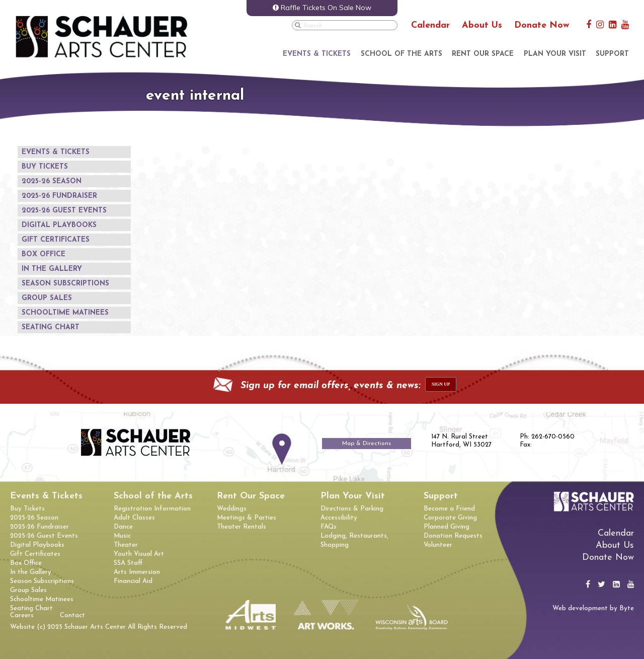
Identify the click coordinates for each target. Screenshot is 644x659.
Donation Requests (453, 536)
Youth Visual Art (139, 554)
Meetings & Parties (247, 518)
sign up (441, 384)
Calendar (430, 25)
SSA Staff (128, 563)
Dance (123, 527)
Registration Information (152, 509)
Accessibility (339, 518)
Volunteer (438, 545)
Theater (126, 545)
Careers (22, 615)
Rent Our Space (483, 54)
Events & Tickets (317, 54)
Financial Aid (133, 581)
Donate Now (542, 25)
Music (122, 536)
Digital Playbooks (59, 225)
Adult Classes (134, 518)
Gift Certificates (56, 240)
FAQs (329, 527)
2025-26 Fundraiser (59, 196)
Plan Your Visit (555, 54)
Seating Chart (51, 327)
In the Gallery (52, 269)
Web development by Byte (593, 608)
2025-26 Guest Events (64, 211)
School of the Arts (401, 54)
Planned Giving (447, 527)
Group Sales (47, 298)
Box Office (44, 254)
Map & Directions (367, 444)
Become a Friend (449, 509)
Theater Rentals (242, 527)
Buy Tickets (45, 167)
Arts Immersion (137, 572)
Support (612, 54)
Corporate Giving (450, 518)
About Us (482, 25)
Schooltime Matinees (65, 313)
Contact (72, 615)
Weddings (232, 509)
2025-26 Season (52, 181)
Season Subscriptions (65, 284)
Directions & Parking (352, 509)
